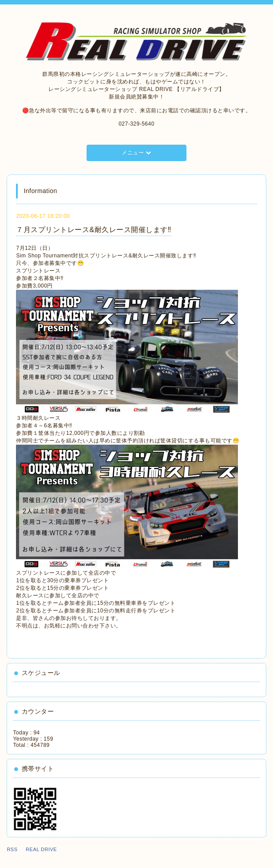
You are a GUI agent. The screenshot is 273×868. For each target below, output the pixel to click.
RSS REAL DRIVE (34, 849)
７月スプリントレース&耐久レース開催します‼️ (94, 230)
